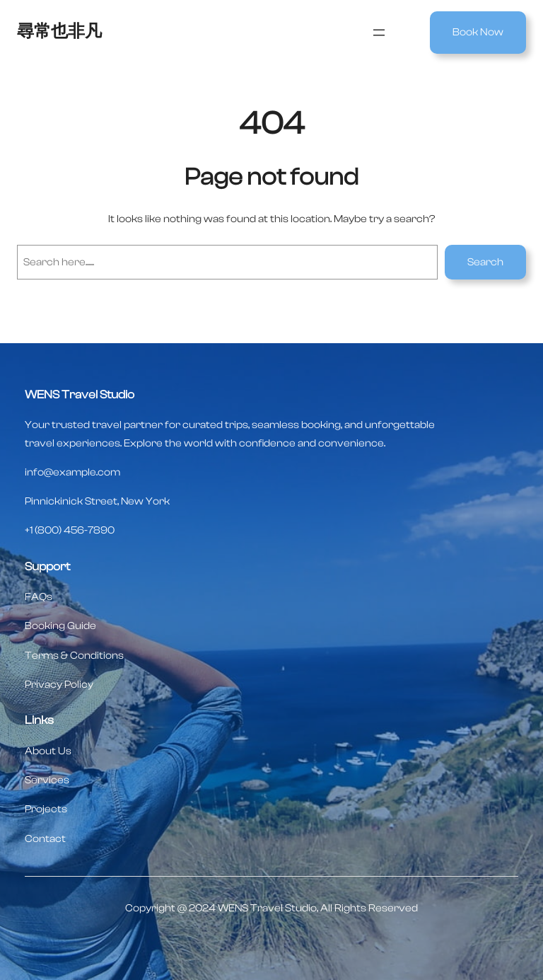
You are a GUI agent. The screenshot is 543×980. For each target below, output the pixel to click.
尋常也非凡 (59, 31)
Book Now (478, 32)
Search (485, 262)
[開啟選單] (379, 33)
